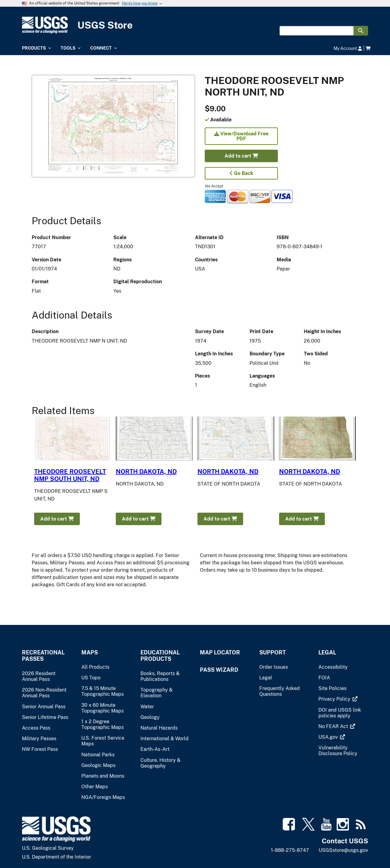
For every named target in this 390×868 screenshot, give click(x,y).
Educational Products (160, 656)
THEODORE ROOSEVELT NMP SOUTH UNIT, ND (70, 475)
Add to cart (241, 156)
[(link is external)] (335, 699)
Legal (327, 652)
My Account (348, 48)
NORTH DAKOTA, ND (146, 472)
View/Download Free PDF (241, 136)
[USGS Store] (195, 25)
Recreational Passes (43, 656)
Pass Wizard (219, 670)
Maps (90, 652)
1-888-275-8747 (290, 850)
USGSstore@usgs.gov (343, 850)
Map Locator (220, 652)
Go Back (241, 173)
